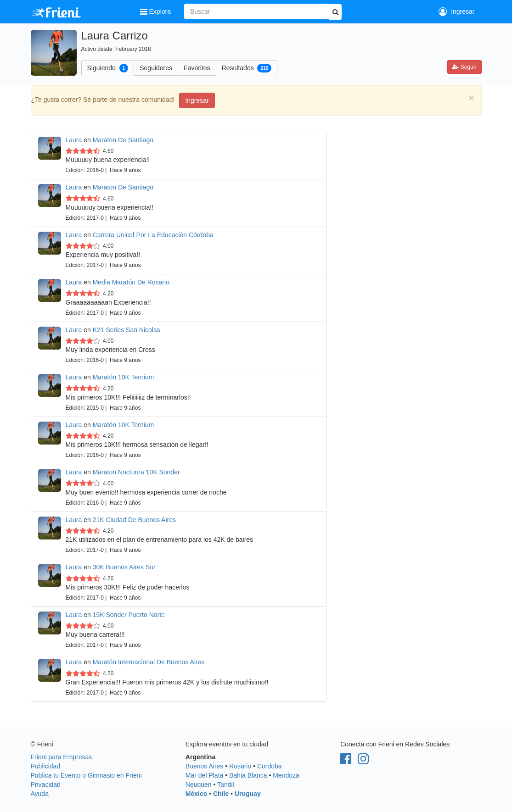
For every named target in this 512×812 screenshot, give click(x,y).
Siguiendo (108, 68)
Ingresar (456, 11)
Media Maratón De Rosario (131, 282)
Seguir (464, 67)
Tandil (226, 784)
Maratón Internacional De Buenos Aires (149, 662)
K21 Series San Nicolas (127, 330)
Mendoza (286, 775)
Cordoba (270, 766)
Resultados (247, 68)
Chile (221, 794)
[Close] (471, 97)
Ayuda (40, 794)
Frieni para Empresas (62, 757)
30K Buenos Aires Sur (124, 567)
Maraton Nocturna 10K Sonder (136, 472)
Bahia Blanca (248, 775)
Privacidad (46, 784)
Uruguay (248, 794)
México (196, 794)
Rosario (240, 766)
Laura (74, 140)
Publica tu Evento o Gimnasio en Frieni (86, 775)
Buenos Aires (205, 766)
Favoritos (197, 68)
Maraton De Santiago (123, 140)
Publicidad (46, 766)
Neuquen (199, 784)
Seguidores (156, 68)
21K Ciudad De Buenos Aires (134, 520)
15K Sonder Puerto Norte (129, 615)
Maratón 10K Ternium (124, 377)
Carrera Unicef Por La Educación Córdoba (153, 235)
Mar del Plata (204, 775)
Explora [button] (156, 11)
